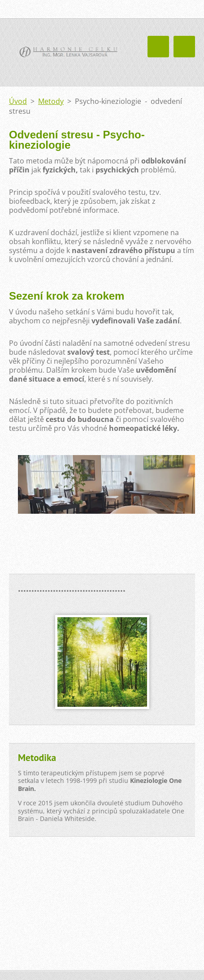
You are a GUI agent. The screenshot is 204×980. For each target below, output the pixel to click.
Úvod (18, 101)
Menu (184, 47)
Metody (51, 101)
